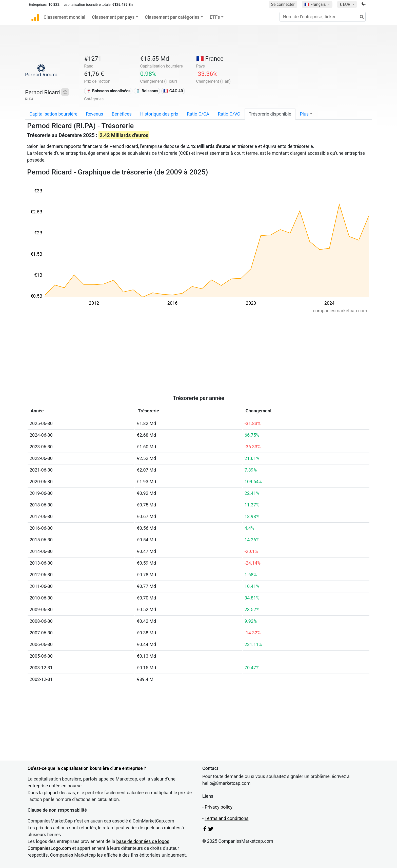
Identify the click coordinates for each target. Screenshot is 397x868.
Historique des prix (159, 114)
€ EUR (345, 4)
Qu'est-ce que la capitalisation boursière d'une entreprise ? (87, 768)
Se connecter (283, 4)
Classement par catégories (172, 17)
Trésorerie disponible (270, 114)
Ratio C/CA (198, 114)
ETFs (215, 17)
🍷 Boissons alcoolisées (108, 91)
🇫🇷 (315, 4)
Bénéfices (122, 114)
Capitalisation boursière (53, 114)
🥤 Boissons (147, 91)
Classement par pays (113, 17)
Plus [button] (304, 114)
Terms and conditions (226, 818)
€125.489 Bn (122, 5)
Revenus (95, 114)
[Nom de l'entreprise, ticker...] (323, 17)
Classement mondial (64, 17)
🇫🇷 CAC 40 (173, 91)
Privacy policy (219, 807)
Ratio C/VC (229, 114)
